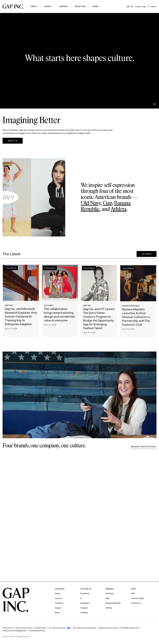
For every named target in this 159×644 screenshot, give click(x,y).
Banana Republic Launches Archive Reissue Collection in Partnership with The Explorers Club (136, 319)
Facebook (85, 593)
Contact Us (136, 603)
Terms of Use (8, 628)
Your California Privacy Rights (84, 628)
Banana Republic (131, 308)
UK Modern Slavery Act (130, 628)
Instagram (85, 603)
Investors (80, 6)
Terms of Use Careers (24, 628)
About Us (13, 141)
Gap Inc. (9, 306)
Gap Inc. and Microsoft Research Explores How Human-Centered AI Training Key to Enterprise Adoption (21, 317)
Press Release (11, 268)
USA (130, 7)
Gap (107, 203)
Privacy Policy (40, 628)
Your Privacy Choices (57, 628)
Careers (63, 6)
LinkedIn (84, 613)
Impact (48, 6)
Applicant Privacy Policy (108, 628)
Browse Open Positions (143, 447)
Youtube (84, 608)
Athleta (118, 209)
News (96, 6)
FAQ (133, 593)
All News (147, 254)
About (34, 6)
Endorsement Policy (37, 631)
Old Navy (91, 203)
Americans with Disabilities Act (15, 631)
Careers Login (141, 7)
